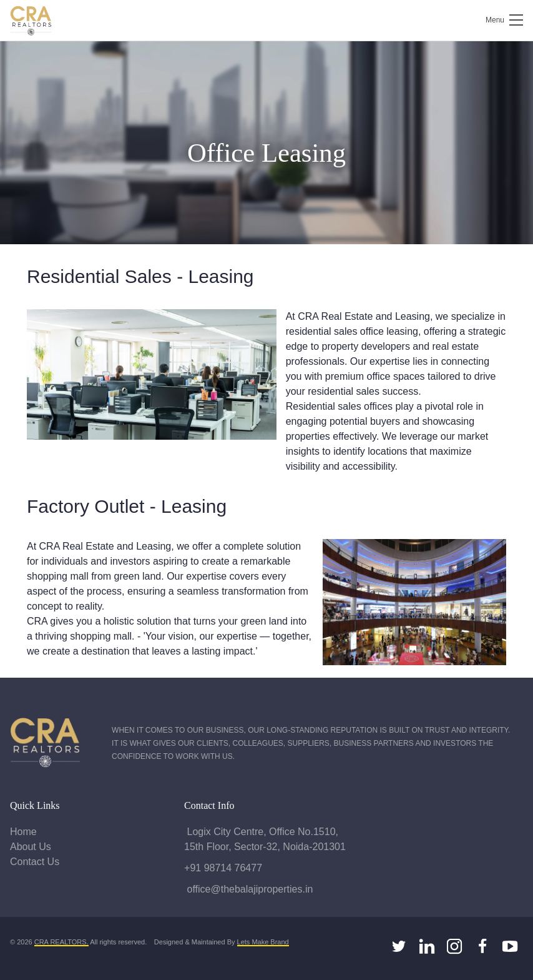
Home (23, 832)
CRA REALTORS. (61, 942)
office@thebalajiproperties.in (248, 889)
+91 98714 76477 (223, 868)
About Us (31, 847)
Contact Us (35, 862)
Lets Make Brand (263, 942)
